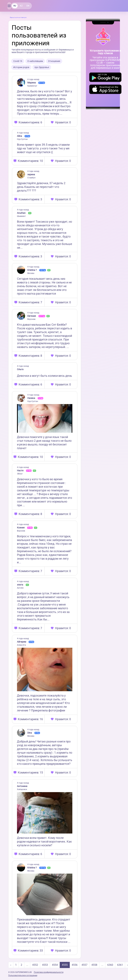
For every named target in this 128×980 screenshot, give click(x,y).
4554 (55, 965)
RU (15, 6)
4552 (35, 965)
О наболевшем (35, 61)
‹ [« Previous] (11, 965)
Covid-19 (18, 61)
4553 (45, 965)
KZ (21, 6)
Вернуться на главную (18, 17)
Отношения (54, 61)
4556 (75, 965)
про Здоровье (42, 67)
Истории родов (21, 67)
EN (28, 6)
